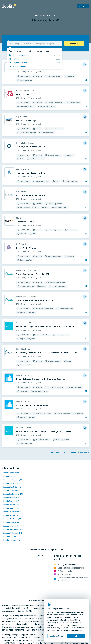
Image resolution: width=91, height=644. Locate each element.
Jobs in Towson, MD (11, 501)
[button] (74, 43)
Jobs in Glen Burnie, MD (12, 519)
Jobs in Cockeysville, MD (13, 494)
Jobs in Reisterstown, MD (13, 480)
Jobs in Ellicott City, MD (12, 487)
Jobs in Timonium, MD (12, 498)
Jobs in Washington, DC (12, 533)
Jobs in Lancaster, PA (11, 540)
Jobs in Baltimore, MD (11, 505)
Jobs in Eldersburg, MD (12, 483)
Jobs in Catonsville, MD (12, 490)
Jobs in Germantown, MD (13, 529)
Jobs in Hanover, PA (11, 526)
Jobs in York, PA (9, 537)
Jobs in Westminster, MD (13, 512)
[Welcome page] (9, 6)
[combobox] (35, 43)
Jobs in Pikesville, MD (12, 476)
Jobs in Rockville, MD (11, 522)
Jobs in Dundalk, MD (11, 515)
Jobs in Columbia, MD (11, 508)
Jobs (37, 15)
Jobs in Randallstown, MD (13, 473)
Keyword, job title (12, 40)
